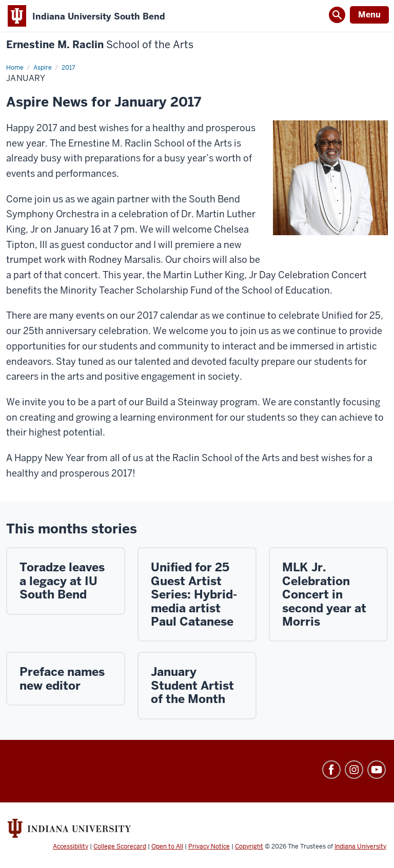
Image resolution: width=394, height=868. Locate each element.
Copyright (249, 846)
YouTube (377, 770)
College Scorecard (120, 846)
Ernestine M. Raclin (100, 45)
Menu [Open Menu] (369, 15)
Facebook (331, 770)
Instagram (354, 770)
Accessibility (71, 846)
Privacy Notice (209, 846)
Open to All (167, 846)
